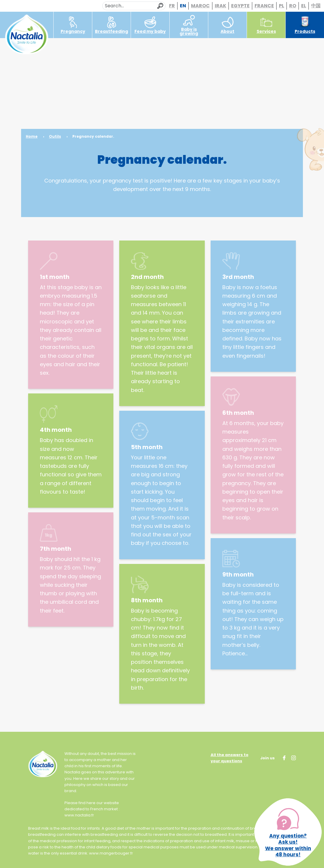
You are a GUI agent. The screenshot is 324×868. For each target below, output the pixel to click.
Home (32, 136)
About (227, 25)
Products (305, 25)
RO (293, 6)
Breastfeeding (111, 25)
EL (304, 6)
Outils (55, 136)
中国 (316, 6)
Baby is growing (189, 25)
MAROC (200, 6)
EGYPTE (240, 6)
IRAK (220, 6)
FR (172, 6)
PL (282, 6)
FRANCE (264, 6)
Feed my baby (150, 25)
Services (266, 25)
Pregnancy (73, 25)
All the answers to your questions (230, 758)
